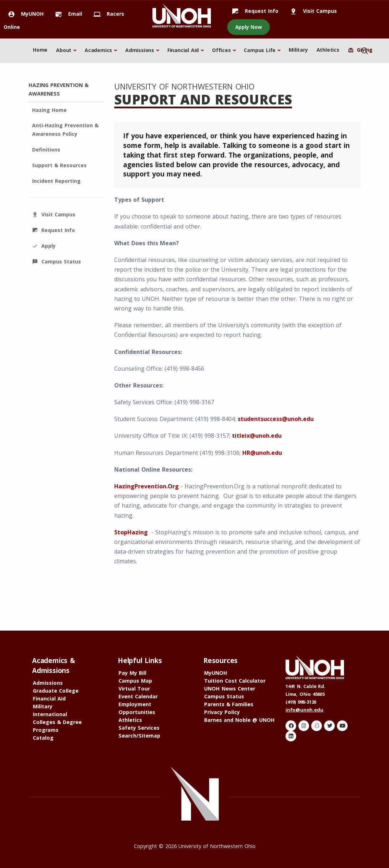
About (64, 50)
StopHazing (131, 532)
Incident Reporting (56, 181)
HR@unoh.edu (262, 453)
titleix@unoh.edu (257, 436)
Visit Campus (311, 11)
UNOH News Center (230, 689)
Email (66, 14)
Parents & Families (229, 704)
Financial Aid (183, 50)
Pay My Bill (132, 673)
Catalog (43, 738)
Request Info (253, 11)
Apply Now (249, 27)
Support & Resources (59, 165)
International (50, 714)
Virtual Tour (134, 689)
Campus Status (57, 261)
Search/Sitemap (139, 736)
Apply (44, 246)
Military (298, 50)
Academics (98, 50)
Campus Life (260, 50)
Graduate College (56, 691)
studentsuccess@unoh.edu (276, 419)
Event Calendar (138, 696)
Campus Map (135, 681)
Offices (221, 50)
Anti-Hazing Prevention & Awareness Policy (65, 130)
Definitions (46, 150)
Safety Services (139, 728)
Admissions (140, 50)
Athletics (328, 50)
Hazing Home (49, 110)
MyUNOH (24, 14)
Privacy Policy (222, 712)
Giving (360, 50)
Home (40, 50)
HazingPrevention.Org (146, 486)
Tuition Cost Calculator (235, 681)
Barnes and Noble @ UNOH (239, 720)
